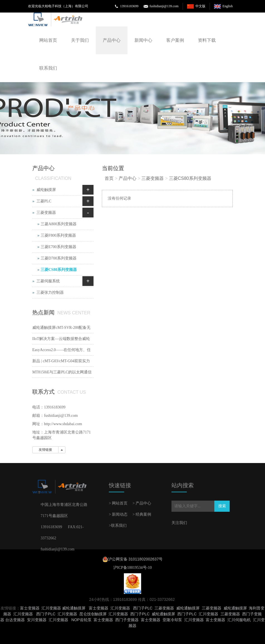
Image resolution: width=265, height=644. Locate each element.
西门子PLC (143, 608)
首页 (109, 178)
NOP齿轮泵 (81, 620)
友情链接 (45, 450)
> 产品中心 (142, 503)
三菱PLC (44, 201)
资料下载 (207, 40)
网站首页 (48, 40)
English (228, 6)
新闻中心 (143, 40)
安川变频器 (37, 620)
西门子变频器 (127, 620)
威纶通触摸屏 (74, 608)
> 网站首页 (118, 503)
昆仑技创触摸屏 (93, 614)
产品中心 (112, 40)
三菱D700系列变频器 (59, 258)
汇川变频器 (51, 608)
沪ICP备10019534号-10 (132, 568)
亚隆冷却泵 (172, 620)
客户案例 (175, 40)
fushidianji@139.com (164, 6)
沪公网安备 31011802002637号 (135, 559)
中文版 (200, 6)
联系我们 (48, 68)
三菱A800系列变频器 (59, 224)
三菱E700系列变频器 (58, 247)
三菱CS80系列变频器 (190, 178)
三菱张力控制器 (50, 292)
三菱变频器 (153, 178)
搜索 (222, 506)
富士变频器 (30, 608)
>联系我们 (118, 526)
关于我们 (80, 40)
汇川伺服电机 (239, 620)
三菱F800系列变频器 (58, 235)
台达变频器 (15, 620)
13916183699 (129, 6)
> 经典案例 (142, 514)
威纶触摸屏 (46, 190)
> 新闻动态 (118, 514)
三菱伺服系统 (48, 281)
